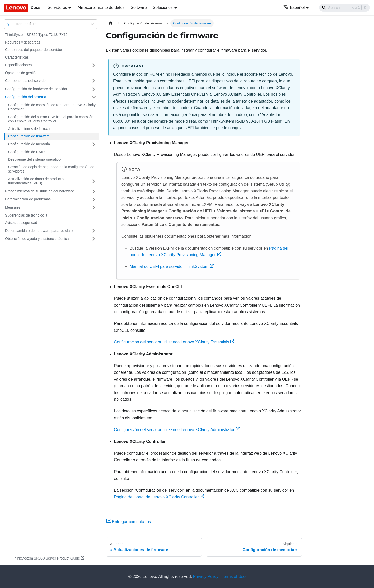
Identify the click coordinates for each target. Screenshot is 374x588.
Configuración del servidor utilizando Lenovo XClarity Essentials (174, 342)
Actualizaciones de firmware (30, 129)
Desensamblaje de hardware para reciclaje (39, 231)
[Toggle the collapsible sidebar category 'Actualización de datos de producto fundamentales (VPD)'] (94, 181)
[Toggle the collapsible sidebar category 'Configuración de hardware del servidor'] (94, 89)
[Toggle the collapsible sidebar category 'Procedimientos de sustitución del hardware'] (94, 191)
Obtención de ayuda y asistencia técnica (37, 239)
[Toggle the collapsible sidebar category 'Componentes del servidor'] (94, 81)
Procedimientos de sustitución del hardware (40, 191)
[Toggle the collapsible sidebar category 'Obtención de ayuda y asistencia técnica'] (94, 239)
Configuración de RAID (26, 152)
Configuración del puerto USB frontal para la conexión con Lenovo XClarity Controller (51, 119)
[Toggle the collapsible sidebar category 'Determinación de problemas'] (94, 199)
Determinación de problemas (28, 199)
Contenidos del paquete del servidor (34, 50)
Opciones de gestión (21, 73)
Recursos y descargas (23, 42)
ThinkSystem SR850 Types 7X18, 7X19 (36, 35)
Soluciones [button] (163, 8)
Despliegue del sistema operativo (34, 159)
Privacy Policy (206, 576)
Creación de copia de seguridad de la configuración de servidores (51, 169)
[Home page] (111, 23)
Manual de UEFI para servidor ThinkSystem (172, 267)
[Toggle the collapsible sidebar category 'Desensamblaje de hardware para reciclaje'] (94, 231)
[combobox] (13, 24)
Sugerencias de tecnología (26, 215)
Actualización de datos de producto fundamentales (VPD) (36, 181)
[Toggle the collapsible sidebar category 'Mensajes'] (94, 208)
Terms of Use (234, 576)
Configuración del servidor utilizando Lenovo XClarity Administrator (177, 430)
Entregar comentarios (128, 522)
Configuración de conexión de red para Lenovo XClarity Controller (52, 107)
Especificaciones (18, 65)
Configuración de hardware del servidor (36, 89)
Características (17, 57)
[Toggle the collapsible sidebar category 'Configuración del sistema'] (94, 97)
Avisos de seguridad (21, 223)
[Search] (344, 8)
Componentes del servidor (26, 81)
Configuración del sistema (26, 97)
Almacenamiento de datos (101, 8)
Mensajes (13, 207)
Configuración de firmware (29, 136)
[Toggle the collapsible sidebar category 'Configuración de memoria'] (94, 144)
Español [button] (294, 8)
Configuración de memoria (29, 144)
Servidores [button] (57, 8)
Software (139, 8)
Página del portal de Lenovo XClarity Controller (159, 497)
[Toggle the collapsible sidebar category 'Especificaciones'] (94, 65)
